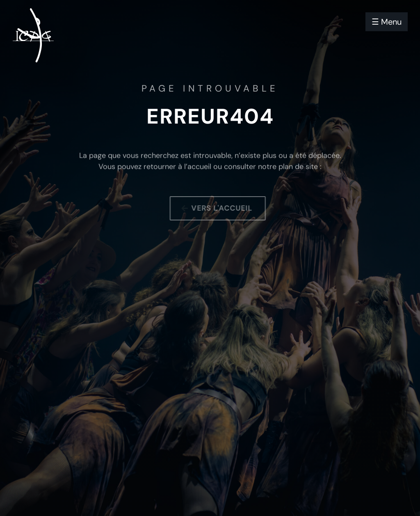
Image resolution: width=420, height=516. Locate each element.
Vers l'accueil (225, 208)
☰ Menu (387, 22)
